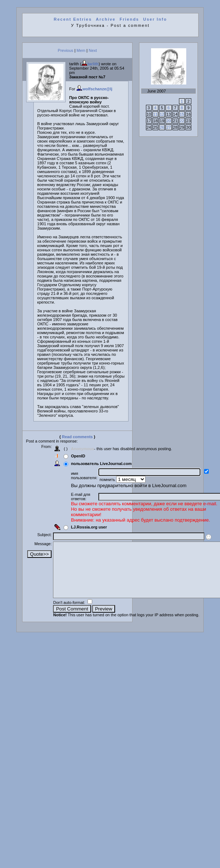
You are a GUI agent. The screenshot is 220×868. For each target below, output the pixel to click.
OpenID (78, 456)
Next (93, 50)
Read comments (78, 437)
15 (182, 114)
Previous (66, 50)
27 (168, 127)
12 (162, 114)
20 (168, 121)
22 (182, 121)
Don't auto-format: (70, 613)
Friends (130, 19)
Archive (106, 19)
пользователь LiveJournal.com (101, 464)
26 (162, 127)
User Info (155, 19)
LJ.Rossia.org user (89, 527)
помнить (108, 480)
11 (155, 114)
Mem (81, 50)
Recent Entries (73, 19)
